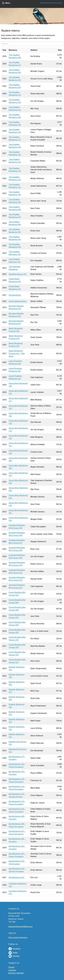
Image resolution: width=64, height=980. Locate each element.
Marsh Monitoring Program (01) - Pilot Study (17, 354)
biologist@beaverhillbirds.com (21, 927)
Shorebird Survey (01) (18, 274)
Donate (11, 967)
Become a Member (16, 973)
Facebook (16, 949)
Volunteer (12, 970)
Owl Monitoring (15, 295)
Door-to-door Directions (18, 938)
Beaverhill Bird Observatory (51, 3)
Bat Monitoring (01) (17, 877)
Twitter (15, 953)
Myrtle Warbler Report (18, 301)
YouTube (16, 956)
